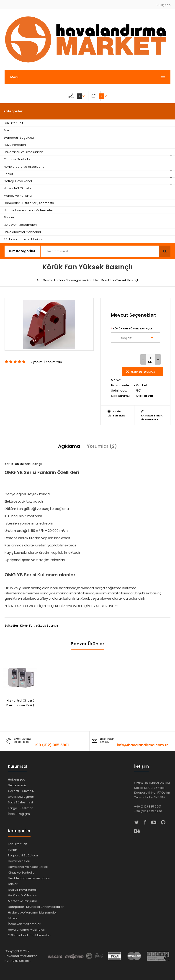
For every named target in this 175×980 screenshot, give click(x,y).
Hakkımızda (17, 780)
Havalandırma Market (129, 385)
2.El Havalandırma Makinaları (29, 935)
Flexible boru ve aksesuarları (29, 878)
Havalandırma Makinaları (27, 930)
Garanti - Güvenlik (21, 791)
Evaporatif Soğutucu (23, 855)
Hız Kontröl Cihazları (23, 895)
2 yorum (37, 362)
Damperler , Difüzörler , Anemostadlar (36, 907)
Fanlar (59, 280)
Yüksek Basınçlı (47, 626)
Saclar (13, 884)
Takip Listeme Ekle (116, 413)
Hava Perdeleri (19, 861)
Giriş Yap (164, 5)
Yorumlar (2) (102, 446)
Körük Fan (27, 626)
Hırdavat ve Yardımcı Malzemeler (32, 912)
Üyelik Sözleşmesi (21, 797)
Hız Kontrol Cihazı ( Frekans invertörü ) (20, 703)
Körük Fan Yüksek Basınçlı (120, 280)
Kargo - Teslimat (20, 808)
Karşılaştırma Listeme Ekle (152, 415)
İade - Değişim (19, 814)
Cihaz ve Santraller (22, 873)
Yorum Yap (54, 362)
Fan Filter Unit (17, 844)
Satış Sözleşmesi (20, 802)
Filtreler (13, 918)
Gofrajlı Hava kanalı (22, 890)
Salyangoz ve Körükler (82, 280)
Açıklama (69, 446)
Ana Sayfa (44, 280)
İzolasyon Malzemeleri (25, 924)
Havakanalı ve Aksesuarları (28, 867)
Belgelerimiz (17, 785)
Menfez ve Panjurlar (23, 901)
